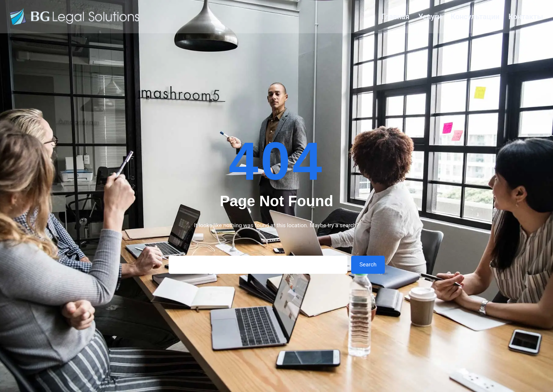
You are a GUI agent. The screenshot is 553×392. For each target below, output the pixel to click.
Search (368, 265)
